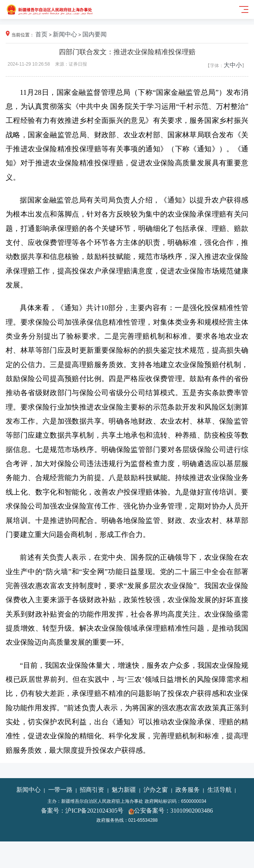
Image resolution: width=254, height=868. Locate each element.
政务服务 (188, 790)
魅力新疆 (124, 790)
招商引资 (92, 790)
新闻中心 (65, 34)
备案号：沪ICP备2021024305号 (82, 811)
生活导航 (219, 790)
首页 (41, 34)
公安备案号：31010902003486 (174, 811)
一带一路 (60, 790)
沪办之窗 (156, 790)
